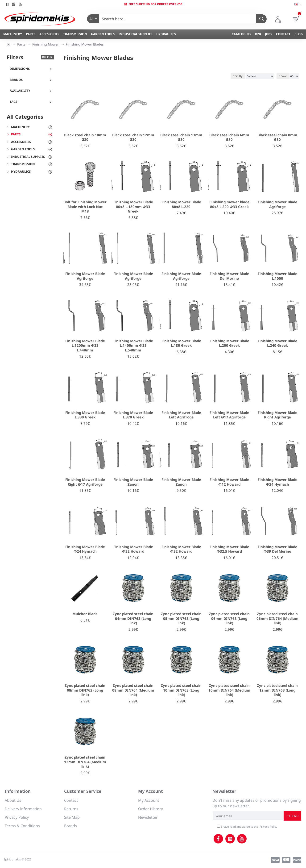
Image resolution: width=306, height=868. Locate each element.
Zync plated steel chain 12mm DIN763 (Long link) (277, 690)
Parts (21, 44)
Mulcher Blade (85, 614)
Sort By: (238, 76)
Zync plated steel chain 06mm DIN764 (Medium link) (277, 618)
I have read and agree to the (248, 827)
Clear (49, 57)
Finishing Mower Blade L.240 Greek (277, 343)
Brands (16, 80)
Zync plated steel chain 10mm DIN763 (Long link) (181, 690)
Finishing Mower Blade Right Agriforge (277, 415)
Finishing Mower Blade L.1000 (277, 276)
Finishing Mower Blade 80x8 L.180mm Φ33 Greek (133, 207)
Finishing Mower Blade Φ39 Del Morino (277, 549)
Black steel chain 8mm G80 (277, 137)
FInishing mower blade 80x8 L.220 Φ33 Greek (229, 204)
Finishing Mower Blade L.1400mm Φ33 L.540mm (133, 346)
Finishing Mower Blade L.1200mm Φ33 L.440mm (85, 346)
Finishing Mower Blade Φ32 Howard (133, 549)
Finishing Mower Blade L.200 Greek (229, 343)
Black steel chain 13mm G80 (181, 137)
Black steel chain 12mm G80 (133, 137)
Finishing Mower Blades (85, 44)
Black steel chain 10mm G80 (85, 137)
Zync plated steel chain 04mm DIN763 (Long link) (133, 618)
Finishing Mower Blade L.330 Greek (85, 415)
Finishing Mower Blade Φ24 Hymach (277, 482)
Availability (20, 91)
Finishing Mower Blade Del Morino (229, 276)
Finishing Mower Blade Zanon (133, 482)
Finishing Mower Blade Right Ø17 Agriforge (85, 482)
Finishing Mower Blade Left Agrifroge (181, 415)
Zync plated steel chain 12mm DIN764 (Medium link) (85, 762)
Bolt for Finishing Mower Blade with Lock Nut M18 (85, 207)
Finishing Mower (45, 44)
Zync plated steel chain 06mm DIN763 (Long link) (229, 618)
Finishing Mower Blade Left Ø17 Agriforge (229, 415)
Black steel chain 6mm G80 (229, 137)
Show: (283, 76)
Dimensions (20, 69)
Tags (13, 102)
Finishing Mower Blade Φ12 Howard (229, 482)
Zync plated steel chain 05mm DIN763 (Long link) (181, 618)
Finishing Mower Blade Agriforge (277, 204)
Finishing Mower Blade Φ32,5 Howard (229, 549)
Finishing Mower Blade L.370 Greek (133, 415)
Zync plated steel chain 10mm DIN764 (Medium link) (229, 690)
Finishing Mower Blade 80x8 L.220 (181, 204)
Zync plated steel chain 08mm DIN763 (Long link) (85, 690)
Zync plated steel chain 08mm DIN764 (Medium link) (133, 690)
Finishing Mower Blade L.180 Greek (181, 343)
